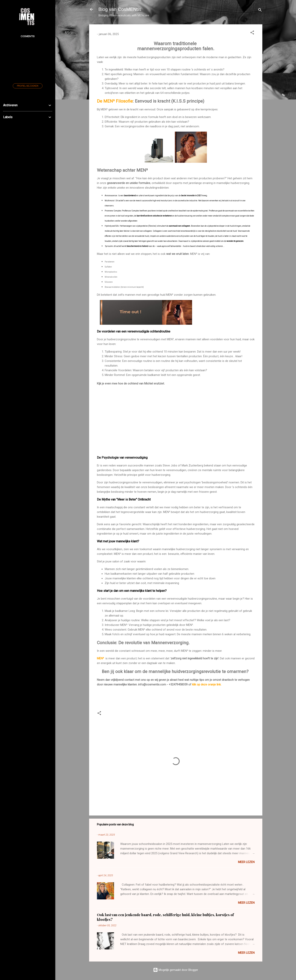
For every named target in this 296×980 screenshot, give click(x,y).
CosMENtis (28, 36)
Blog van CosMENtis (120, 9)
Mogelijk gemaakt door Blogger (176, 970)
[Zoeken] (260, 11)
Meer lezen (246, 862)
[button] (252, 33)
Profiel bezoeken (28, 86)
